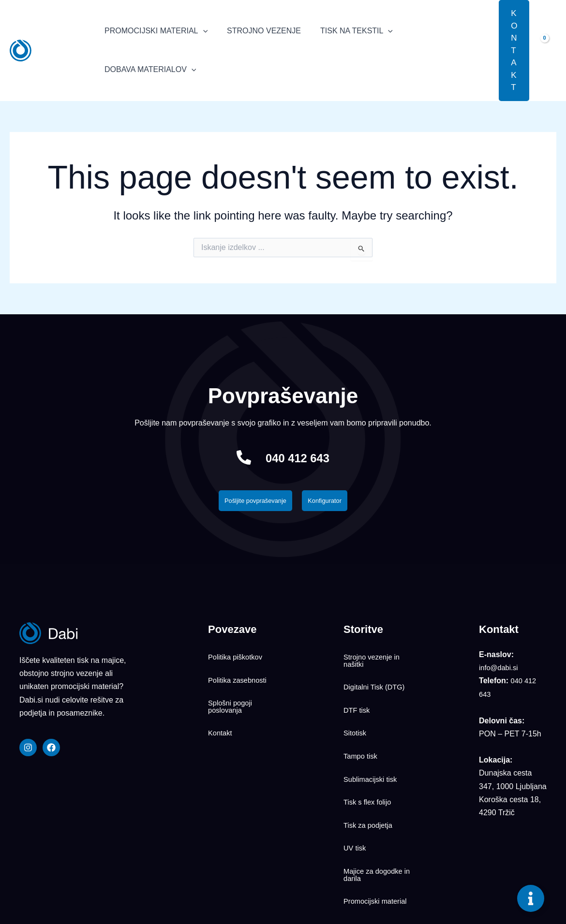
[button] (484, 50)
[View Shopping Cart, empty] (548, 50)
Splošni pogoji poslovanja (232, 692)
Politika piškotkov (238, 657)
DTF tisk (358, 696)
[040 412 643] (236, 457)
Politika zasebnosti (240, 673)
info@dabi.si (500, 670)
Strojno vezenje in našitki (374, 660)
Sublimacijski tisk (373, 744)
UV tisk (356, 792)
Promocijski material (363, 836)
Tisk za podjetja (370, 776)
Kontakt (221, 712)
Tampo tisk (362, 728)
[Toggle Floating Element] (531, 898)
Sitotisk (356, 712)
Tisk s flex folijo (370, 760)
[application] (201, 31)
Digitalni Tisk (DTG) (377, 680)
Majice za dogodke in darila (376, 812)
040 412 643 (298, 457)
